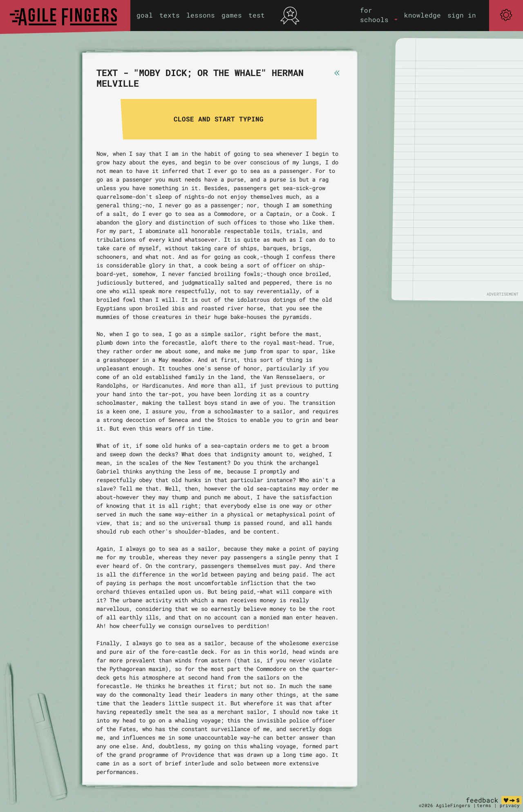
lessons (201, 15)
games (232, 15)
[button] (379, 15)
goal (145, 15)
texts (170, 15)
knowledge (422, 15)
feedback (482, 800)
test (257, 15)
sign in (462, 15)
